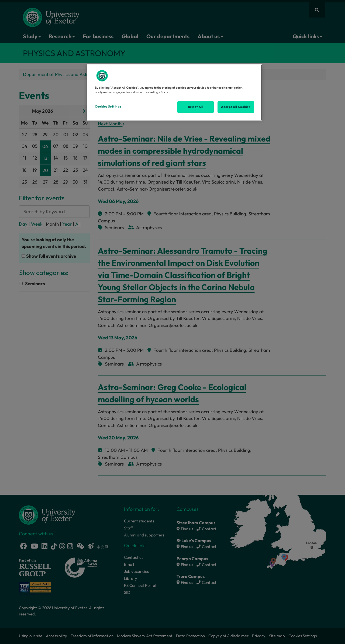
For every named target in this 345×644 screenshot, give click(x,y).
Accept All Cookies (236, 107)
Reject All (196, 107)
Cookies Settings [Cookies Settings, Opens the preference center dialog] (108, 106)
